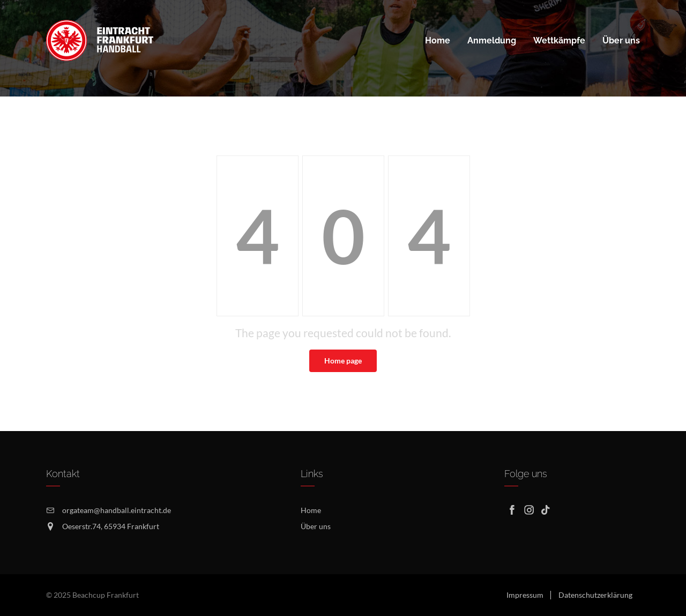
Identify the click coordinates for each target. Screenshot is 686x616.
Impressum (525, 595)
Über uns (316, 526)
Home (311, 510)
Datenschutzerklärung (595, 595)
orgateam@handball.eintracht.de (117, 510)
